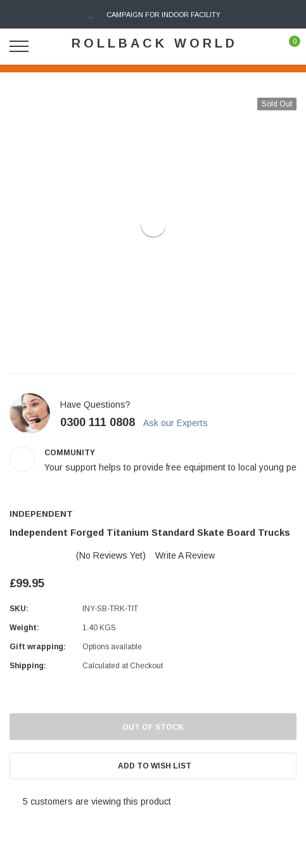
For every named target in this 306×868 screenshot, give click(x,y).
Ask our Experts (182, 423)
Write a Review (185, 555)
